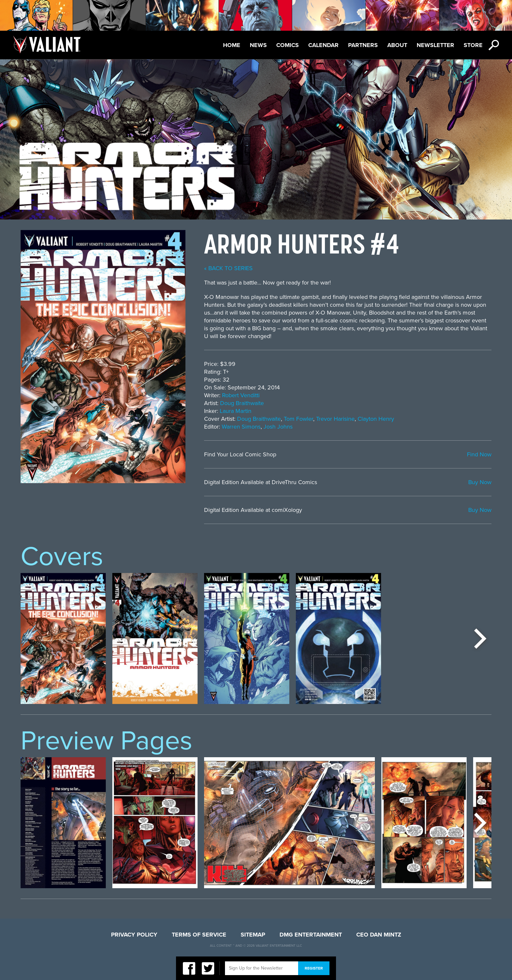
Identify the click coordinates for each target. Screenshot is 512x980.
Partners (363, 45)
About (397, 45)
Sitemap (253, 935)
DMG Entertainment (311, 935)
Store (473, 45)
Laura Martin (236, 411)
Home (232, 45)
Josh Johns (278, 427)
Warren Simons (241, 427)
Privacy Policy (134, 935)
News (258, 45)
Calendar (323, 45)
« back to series (228, 268)
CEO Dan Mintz (379, 935)
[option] (63, 638)
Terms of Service (199, 935)
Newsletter (435, 45)
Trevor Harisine (335, 419)
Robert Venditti (241, 395)
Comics (288, 45)
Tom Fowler (298, 419)
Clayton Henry (376, 419)
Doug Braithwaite (242, 403)
